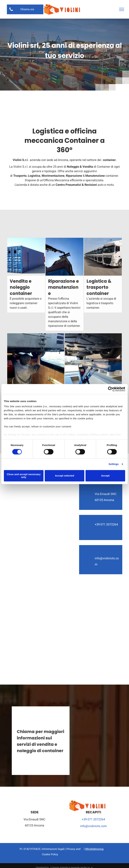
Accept (105, 476)
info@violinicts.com (93, 826)
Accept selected (64, 476)
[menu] (122, 9)
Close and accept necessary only (24, 476)
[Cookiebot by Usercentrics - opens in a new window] (110, 389)
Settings (114, 464)
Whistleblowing (94, 849)
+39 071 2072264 (93, 819)
